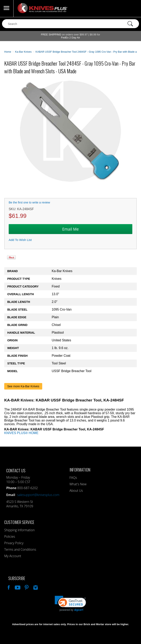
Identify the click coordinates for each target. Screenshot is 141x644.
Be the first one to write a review (29, 202)
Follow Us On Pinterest (26, 587)
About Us (76, 491)
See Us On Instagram (35, 587)
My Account (13, 556)
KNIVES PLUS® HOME (21, 433)
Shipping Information (19, 530)
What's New (78, 484)
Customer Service (19, 522)
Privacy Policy (14, 543)
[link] (70, 604)
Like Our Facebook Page (8, 587)
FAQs (73, 478)
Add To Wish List (20, 240)
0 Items (134, 9)
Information (80, 470)
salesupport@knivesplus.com (38, 495)
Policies (10, 536)
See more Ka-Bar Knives (23, 386)
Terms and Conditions (20, 549)
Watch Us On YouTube (17, 587)
